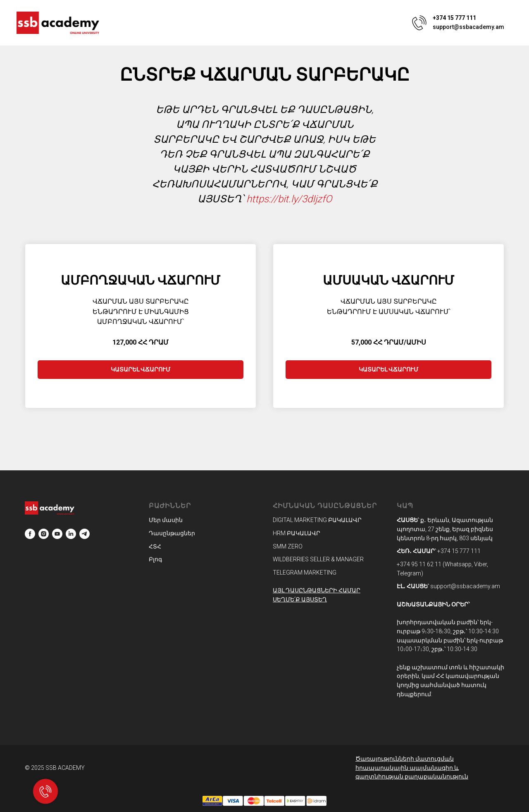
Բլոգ (155, 559)
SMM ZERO (288, 546)
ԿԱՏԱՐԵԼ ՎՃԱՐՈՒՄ (141, 369)
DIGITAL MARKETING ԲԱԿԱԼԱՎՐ (317, 520)
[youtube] (57, 534)
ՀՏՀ (155, 546)
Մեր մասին (166, 520)
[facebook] (30, 534)
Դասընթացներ (172, 533)
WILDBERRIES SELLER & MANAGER (318, 559)
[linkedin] (71, 534)
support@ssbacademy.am (468, 27)
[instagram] (44, 534)
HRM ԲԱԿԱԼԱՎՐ (297, 533)
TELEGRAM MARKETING (305, 572)
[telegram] (85, 534)
